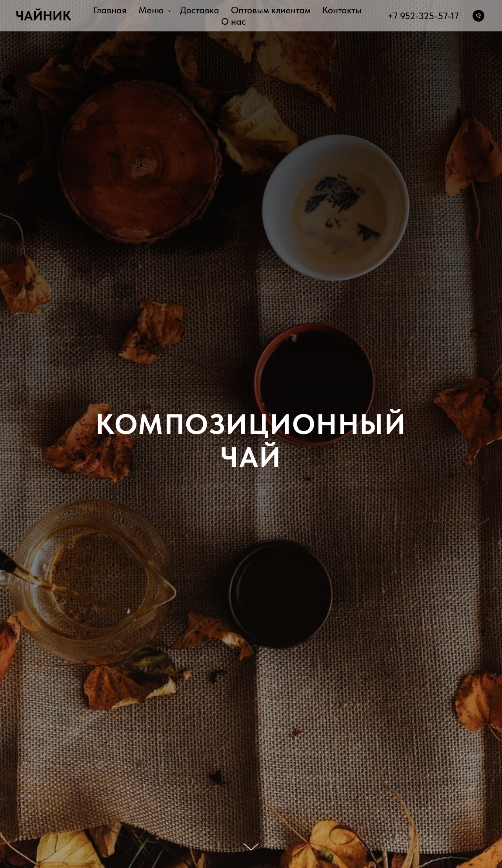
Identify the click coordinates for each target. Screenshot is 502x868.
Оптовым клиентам (271, 10)
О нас (234, 21)
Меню (152, 10)
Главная (110, 10)
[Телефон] (478, 16)
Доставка (200, 10)
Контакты (342, 10)
